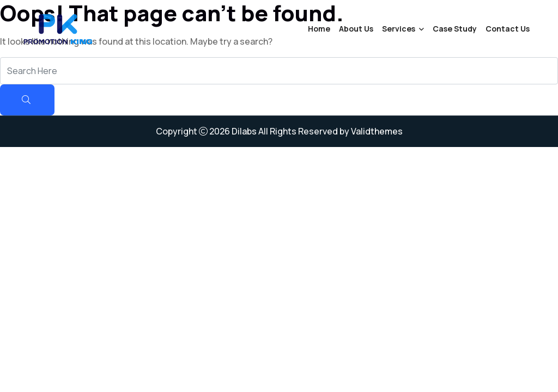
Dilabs (244, 131)
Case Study (455, 29)
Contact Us (508, 29)
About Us (356, 29)
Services (399, 29)
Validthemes (377, 131)
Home (319, 29)
